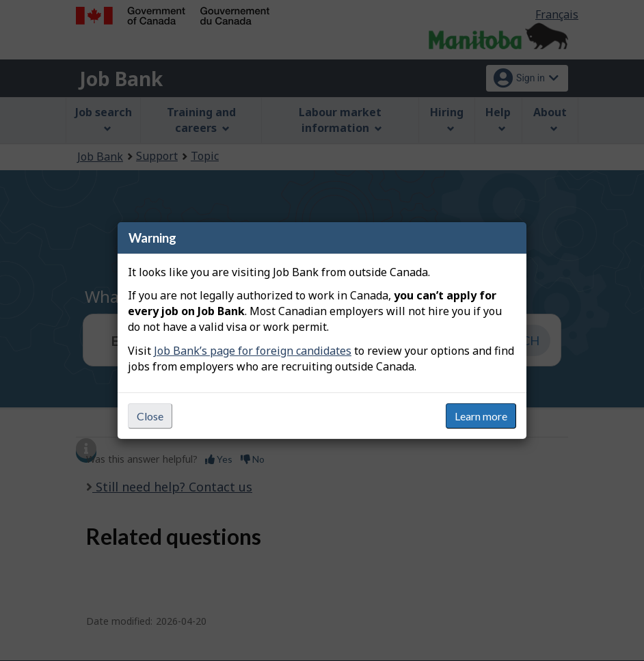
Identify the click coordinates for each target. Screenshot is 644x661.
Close (150, 416)
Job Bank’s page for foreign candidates (253, 351)
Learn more (481, 416)
